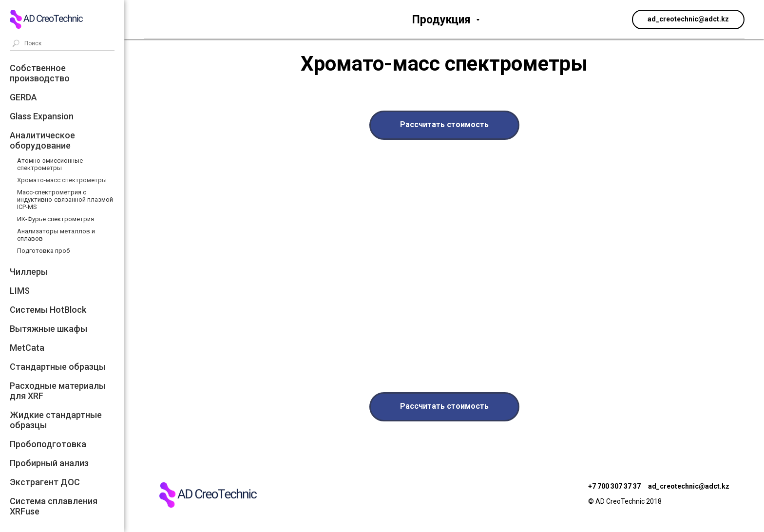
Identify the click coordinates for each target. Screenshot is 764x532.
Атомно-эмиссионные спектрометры (50, 164)
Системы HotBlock (48, 310)
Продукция (443, 20)
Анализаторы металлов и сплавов (56, 235)
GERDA (23, 97)
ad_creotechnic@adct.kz (689, 486)
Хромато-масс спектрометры (62, 180)
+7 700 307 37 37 (614, 486)
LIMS (20, 291)
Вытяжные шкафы (48, 329)
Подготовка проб (43, 251)
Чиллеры (29, 272)
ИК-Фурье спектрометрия (56, 219)
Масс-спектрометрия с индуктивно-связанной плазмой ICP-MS (65, 199)
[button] (444, 125)
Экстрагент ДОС (45, 482)
